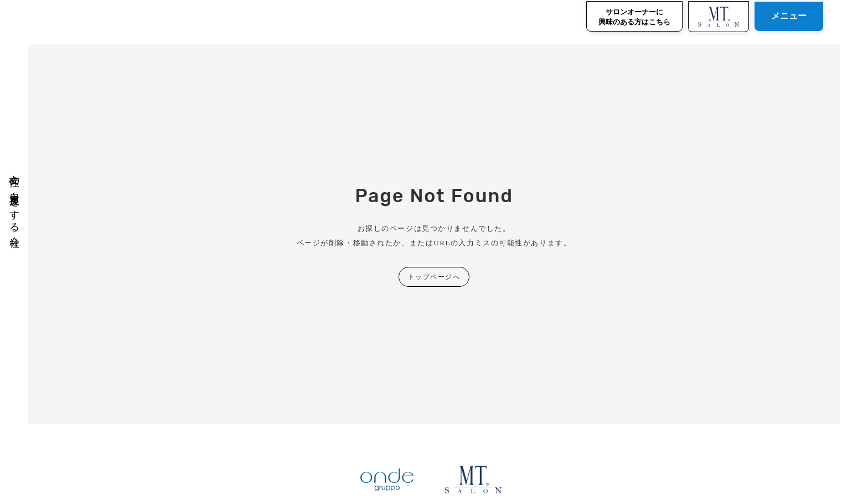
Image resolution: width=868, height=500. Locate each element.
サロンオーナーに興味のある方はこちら (634, 17)
